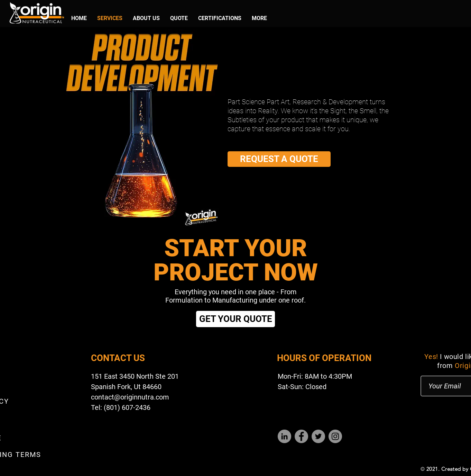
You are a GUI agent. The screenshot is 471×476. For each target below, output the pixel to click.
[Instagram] (335, 436)
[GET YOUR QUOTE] (236, 319)
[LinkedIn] (284, 436)
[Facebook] (301, 436)
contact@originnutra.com (130, 397)
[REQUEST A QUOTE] (279, 159)
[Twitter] (318, 436)
